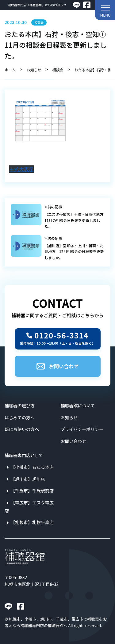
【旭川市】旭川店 (28, 479)
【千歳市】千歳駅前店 (32, 491)
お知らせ (69, 417)
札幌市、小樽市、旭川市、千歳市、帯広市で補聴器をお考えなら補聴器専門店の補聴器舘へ (56, 622)
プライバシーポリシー (82, 429)
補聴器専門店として (24, 455)
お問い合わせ (57, 366)
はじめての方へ (20, 417)
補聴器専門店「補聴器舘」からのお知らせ (37, 5)
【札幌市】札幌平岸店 (32, 522)
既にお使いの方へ (22, 429)
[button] (105, 10)
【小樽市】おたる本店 (32, 467)
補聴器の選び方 (20, 405)
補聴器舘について (78, 405)
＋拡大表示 (21, 169)
